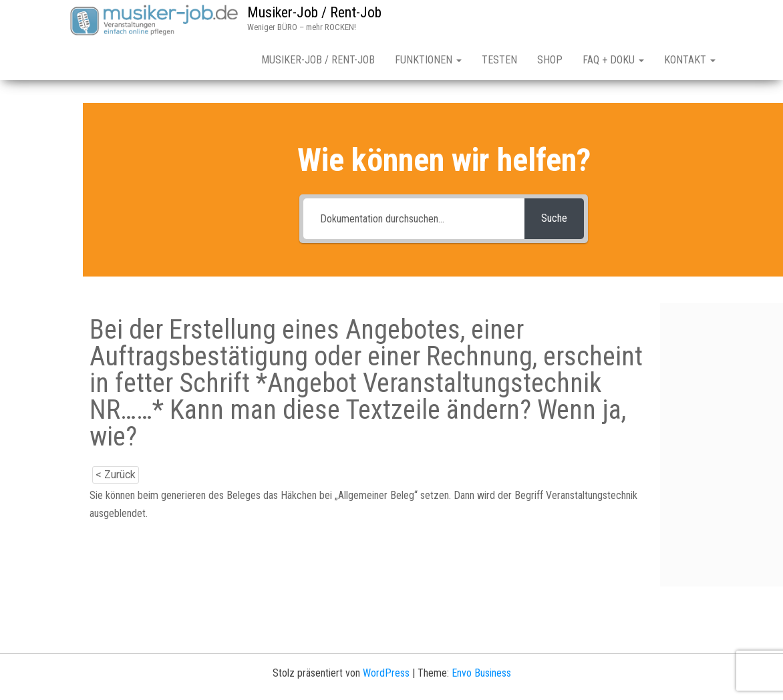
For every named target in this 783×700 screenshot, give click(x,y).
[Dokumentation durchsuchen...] (414, 219)
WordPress (386, 673)
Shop (550, 60)
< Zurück (116, 475)
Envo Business (481, 673)
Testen (499, 60)
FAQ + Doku (613, 60)
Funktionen (428, 60)
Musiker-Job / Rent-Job (314, 12)
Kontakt (690, 60)
